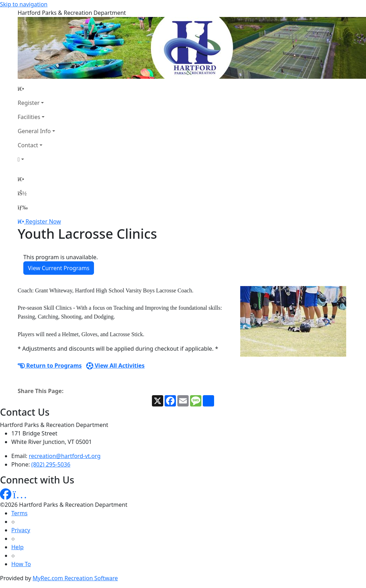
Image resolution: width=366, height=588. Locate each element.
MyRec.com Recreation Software (75, 578)
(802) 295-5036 (51, 464)
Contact (28, 145)
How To (21, 564)
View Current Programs (59, 268)
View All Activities (116, 366)
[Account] (36, 159)
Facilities (29, 117)
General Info (34, 131)
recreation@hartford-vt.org (65, 456)
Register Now (43, 221)
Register (29, 103)
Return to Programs (50, 366)
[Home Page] (36, 89)
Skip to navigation (24, 4)
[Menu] (23, 207)
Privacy (21, 530)
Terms (19, 513)
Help (17, 547)
